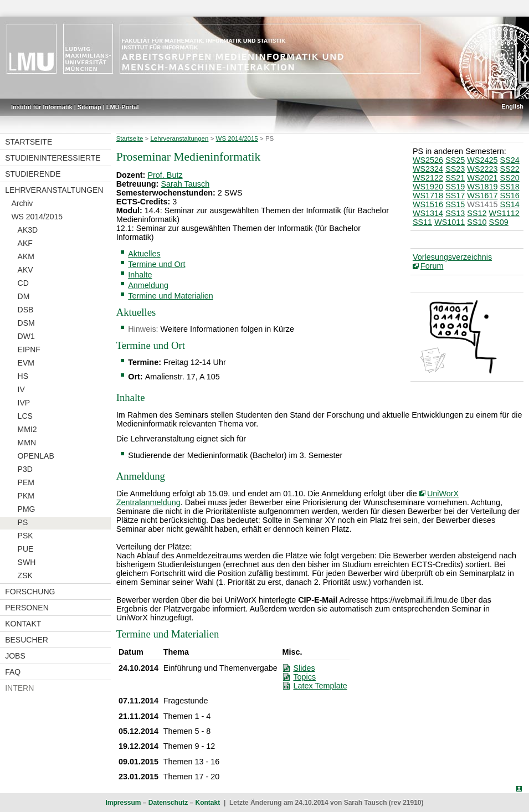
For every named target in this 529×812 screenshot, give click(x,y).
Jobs (15, 656)
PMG (27, 509)
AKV (25, 270)
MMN (27, 443)
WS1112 (504, 213)
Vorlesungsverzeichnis (452, 257)
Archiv (22, 203)
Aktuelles (144, 254)
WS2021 (482, 178)
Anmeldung (148, 285)
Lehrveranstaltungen (54, 190)
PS (23, 522)
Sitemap (89, 107)
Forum (432, 266)
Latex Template (320, 686)
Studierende (33, 174)
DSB (26, 310)
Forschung (30, 592)
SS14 (510, 204)
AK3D (28, 230)
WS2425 (482, 160)
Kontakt (23, 624)
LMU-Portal (123, 107)
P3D (25, 469)
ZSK (25, 575)
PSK (25, 536)
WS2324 (428, 169)
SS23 (455, 169)
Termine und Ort (156, 264)
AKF (25, 243)
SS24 (510, 160)
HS (23, 376)
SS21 (455, 178)
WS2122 (428, 178)
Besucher (27, 640)
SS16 (510, 196)
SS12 (477, 213)
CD (23, 283)
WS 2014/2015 (37, 217)
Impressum (123, 803)
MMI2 (27, 429)
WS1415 (482, 204)
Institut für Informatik (42, 107)
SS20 (510, 178)
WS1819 (482, 187)
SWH (27, 562)
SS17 (455, 196)
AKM (26, 256)
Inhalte (140, 275)
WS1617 (482, 196)
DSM (26, 323)
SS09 (499, 222)
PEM (26, 482)
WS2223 (482, 169)
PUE (26, 549)
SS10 (477, 222)
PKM (26, 496)
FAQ (13, 672)
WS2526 (428, 160)
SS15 (455, 204)
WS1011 (450, 222)
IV (21, 389)
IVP (24, 403)
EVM (26, 363)
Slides (304, 668)
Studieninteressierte (53, 158)
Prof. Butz (165, 175)
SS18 (510, 187)
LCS (25, 416)
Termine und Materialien (171, 296)
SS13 (455, 213)
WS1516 (428, 204)
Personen (27, 608)
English (512, 106)
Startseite (29, 142)
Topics (304, 677)
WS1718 (428, 196)
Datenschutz (168, 803)
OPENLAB (36, 456)
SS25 (455, 160)
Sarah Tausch (185, 184)
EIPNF (29, 350)
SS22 (510, 169)
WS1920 (428, 187)
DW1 (26, 336)
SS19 (455, 187)
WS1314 (428, 213)
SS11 (422, 222)
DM (24, 296)
